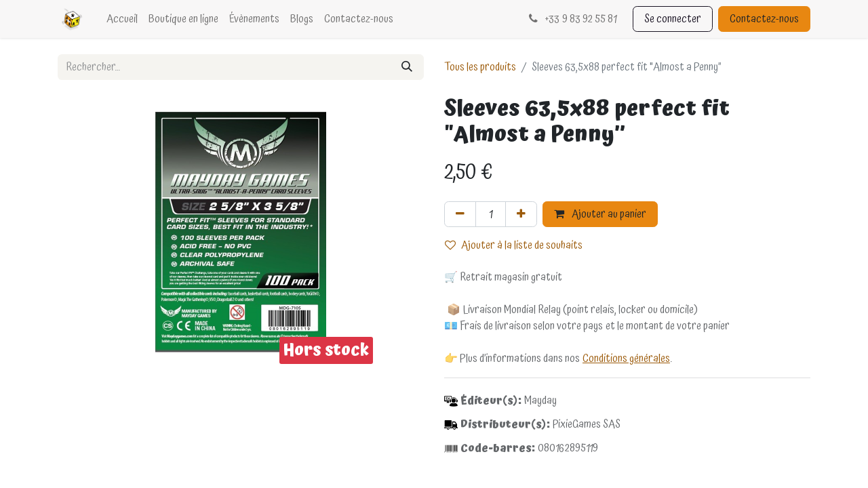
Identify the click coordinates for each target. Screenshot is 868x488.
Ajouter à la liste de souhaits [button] (514, 245)
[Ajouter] (521, 214)
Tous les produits (480, 67)
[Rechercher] (407, 67)
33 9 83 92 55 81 (571, 19)
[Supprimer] (460, 214)
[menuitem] (122, 19)
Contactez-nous (764, 19)
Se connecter (673, 19)
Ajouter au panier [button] (600, 214)
